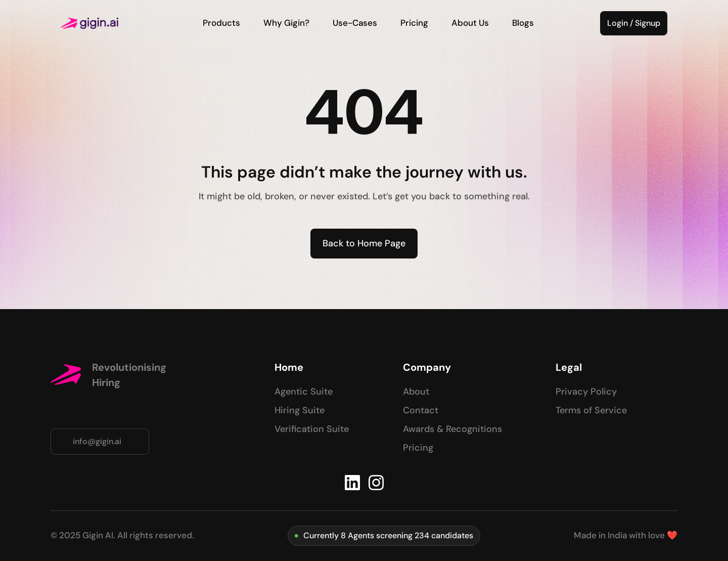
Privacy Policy (586, 392)
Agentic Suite (304, 392)
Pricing (418, 448)
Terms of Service (591, 410)
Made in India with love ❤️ (626, 535)
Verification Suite (312, 429)
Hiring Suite (300, 410)
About (416, 392)
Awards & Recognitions (452, 429)
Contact (421, 410)
